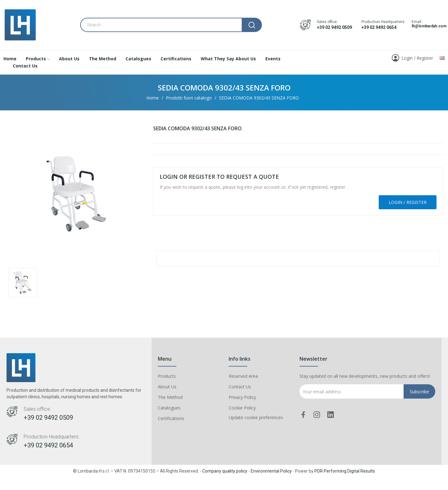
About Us (167, 387)
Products (167, 376)
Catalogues (169, 408)
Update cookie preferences (256, 417)
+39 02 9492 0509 (334, 27)
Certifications (171, 418)
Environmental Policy (271, 471)
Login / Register (408, 202)
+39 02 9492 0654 (379, 27)
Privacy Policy (242, 397)
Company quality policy (225, 471)
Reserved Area (243, 376)
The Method (170, 397)
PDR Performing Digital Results (345, 471)
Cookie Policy (242, 408)
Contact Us (240, 387)
